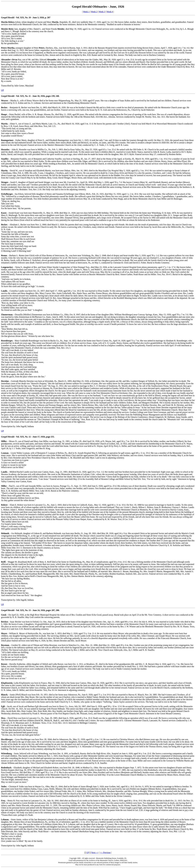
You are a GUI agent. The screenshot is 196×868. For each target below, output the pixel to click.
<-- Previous (105, 852)
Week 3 (102, 12)
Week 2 (94, 12)
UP (2, 90)
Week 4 (110, 12)
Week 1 (86, 12)
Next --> (95, 852)
